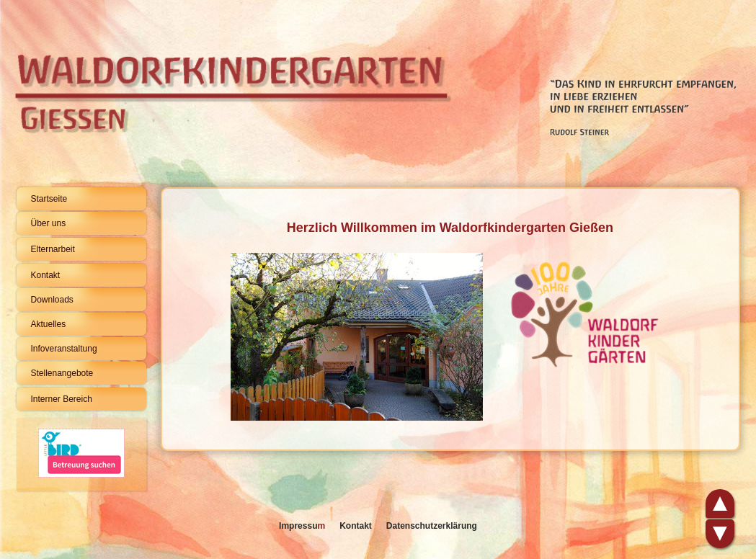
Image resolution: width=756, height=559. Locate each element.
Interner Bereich (62, 399)
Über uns (49, 223)
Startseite (49, 199)
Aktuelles (49, 324)
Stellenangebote (62, 373)
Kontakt (46, 275)
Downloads (52, 300)
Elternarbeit (53, 249)
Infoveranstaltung (64, 349)
